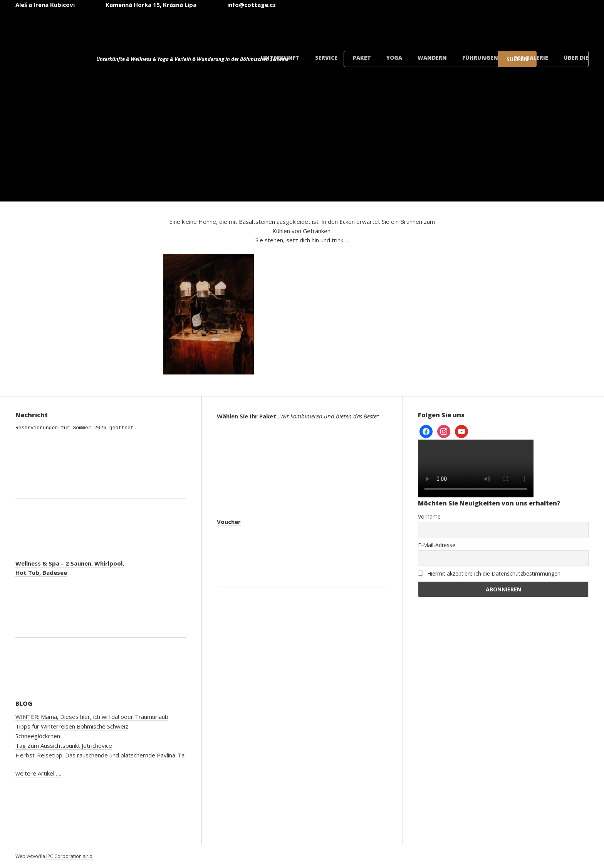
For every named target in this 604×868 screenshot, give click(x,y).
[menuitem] (377, 26)
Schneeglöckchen (38, 736)
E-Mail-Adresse (437, 545)
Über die (576, 58)
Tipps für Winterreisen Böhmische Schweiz (72, 726)
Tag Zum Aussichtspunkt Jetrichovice (64, 745)
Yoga (394, 58)
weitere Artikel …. (38, 773)
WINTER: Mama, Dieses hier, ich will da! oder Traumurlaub (92, 717)
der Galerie (531, 58)
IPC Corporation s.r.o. (70, 856)
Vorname (429, 516)
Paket (362, 58)
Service (326, 58)
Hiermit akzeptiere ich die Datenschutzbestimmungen (489, 573)
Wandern (432, 58)
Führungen (480, 58)
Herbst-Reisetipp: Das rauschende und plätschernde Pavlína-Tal (101, 755)
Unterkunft (280, 58)
